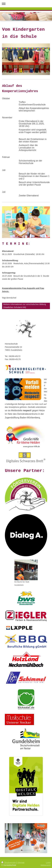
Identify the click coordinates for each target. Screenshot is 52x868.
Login (48, 862)
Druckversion (9, 862)
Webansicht (46, 865)
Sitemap (21, 862)
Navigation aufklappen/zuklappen (26, 4)
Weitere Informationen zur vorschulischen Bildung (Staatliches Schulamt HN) (25, 306)
